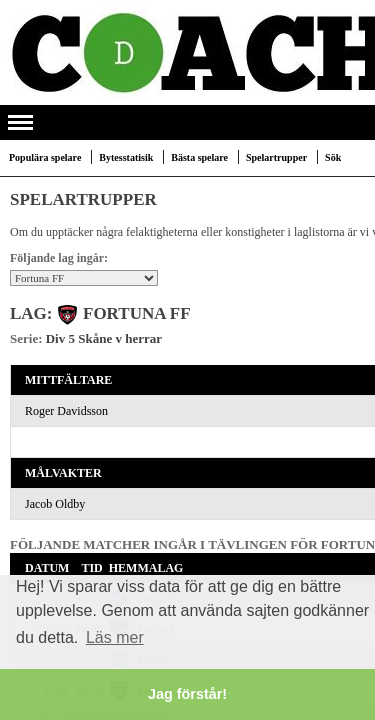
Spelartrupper (276, 157)
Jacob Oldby (55, 504)
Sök (333, 157)
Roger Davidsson (66, 411)
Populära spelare (45, 157)
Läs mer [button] (115, 637)
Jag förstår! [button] (187, 694)
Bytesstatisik (126, 157)
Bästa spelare (199, 157)
